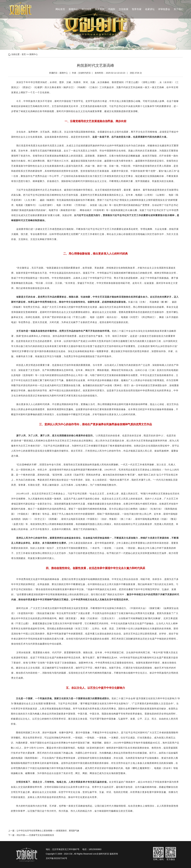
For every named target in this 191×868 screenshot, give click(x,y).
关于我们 (178, 9)
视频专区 (100, 9)
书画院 (112, 9)
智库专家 (137, 9)
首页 (24, 54)
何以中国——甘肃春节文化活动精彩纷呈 (35, 835)
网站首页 (60, 9)
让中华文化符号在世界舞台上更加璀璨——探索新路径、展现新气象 (48, 831)
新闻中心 (73, 9)
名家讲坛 (150, 9)
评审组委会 (164, 9)
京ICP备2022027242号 (56, 858)
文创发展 (124, 9)
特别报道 (87, 9)
